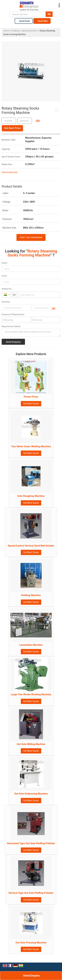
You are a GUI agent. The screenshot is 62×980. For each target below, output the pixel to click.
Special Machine (30, 31)
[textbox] (25, 121)
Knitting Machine (31, 595)
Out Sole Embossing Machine (31, 794)
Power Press (31, 397)
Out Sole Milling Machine (31, 744)
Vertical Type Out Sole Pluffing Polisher (31, 893)
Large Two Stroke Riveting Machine (31, 694)
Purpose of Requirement (13, 314)
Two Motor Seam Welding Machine (31, 446)
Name (4, 263)
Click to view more (10, 172)
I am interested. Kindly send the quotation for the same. (31, 333)
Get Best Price (12, 128)
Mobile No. (7, 289)
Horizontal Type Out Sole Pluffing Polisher (31, 843)
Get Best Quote (31, 404)
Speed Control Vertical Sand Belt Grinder (31, 546)
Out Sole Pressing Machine (31, 943)
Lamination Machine (31, 645)
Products (15, 31)
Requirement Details (11, 326)
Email (4, 276)
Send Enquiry (31, 976)
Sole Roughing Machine (31, 496)
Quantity (6, 302)
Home (6, 31)
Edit (38, 121)
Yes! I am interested (31, 237)
